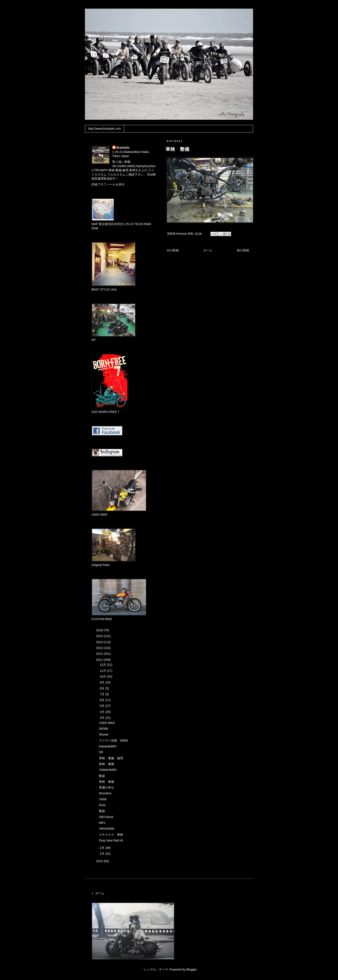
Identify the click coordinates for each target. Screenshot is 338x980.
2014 (100, 642)
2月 (102, 848)
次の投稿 (173, 250)
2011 (100, 660)
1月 (102, 854)
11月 (103, 671)
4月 (102, 712)
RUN (102, 805)
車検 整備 (106, 764)
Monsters (105, 793)
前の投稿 (243, 250)
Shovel (104, 734)
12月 (103, 665)
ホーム (208, 250)
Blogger (191, 969)
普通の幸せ (106, 787)
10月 (103, 677)
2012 (100, 654)
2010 (100, 861)
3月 (102, 718)
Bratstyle (123, 148)
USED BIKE (107, 723)
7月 (102, 694)
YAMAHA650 (108, 770)
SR (101, 752)
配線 (102, 776)
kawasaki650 (108, 746)
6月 (102, 700)
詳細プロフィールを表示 (108, 184)
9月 (102, 682)
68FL (102, 823)
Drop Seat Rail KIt (111, 840)
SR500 (104, 729)
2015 (100, 636)
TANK (103, 799)
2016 (100, 630)
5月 (102, 706)
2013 (100, 648)
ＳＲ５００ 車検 (111, 835)
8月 (102, 688)
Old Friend (106, 817)
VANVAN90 (107, 829)
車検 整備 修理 (111, 758)
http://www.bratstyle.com (105, 129)
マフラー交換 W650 (113, 740)
